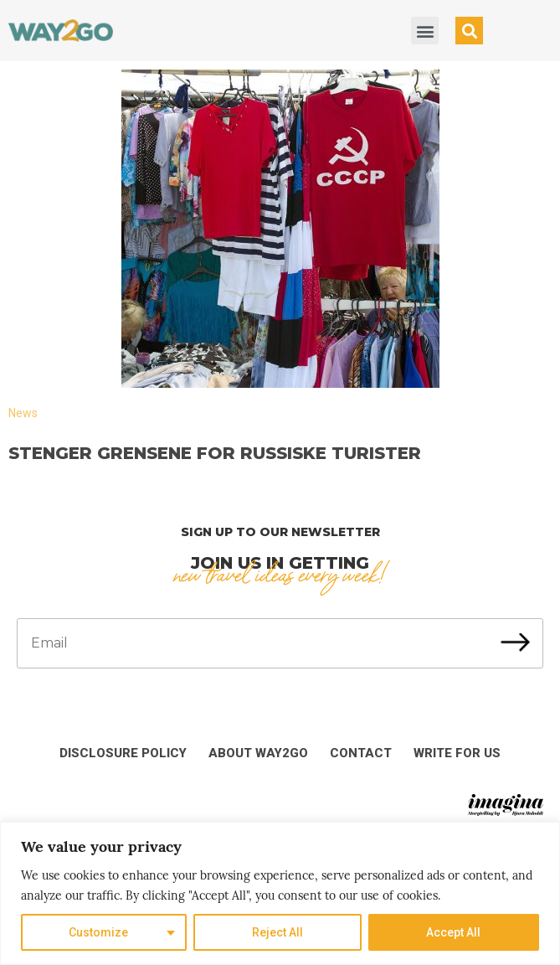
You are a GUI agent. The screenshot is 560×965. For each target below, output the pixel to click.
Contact (361, 753)
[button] (425, 31)
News (23, 413)
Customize (98, 932)
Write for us (457, 753)
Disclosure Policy (123, 753)
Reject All (277, 932)
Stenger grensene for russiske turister (215, 453)
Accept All (453, 932)
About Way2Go (258, 753)
